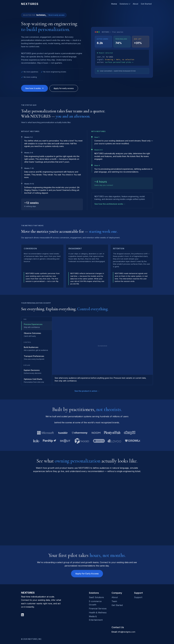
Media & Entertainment (96, 618)
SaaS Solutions (96, 597)
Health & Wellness (98, 613)
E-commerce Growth (95, 603)
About (136, 4)
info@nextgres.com (127, 632)
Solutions (125, 4)
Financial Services (98, 609)
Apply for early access (64, 88)
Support (138, 597)
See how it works (34, 88)
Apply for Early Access (87, 574)
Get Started (146, 4)
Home (114, 4)
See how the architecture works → (110, 204)
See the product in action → (87, 391)
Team (114, 601)
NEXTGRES (30, 4)
